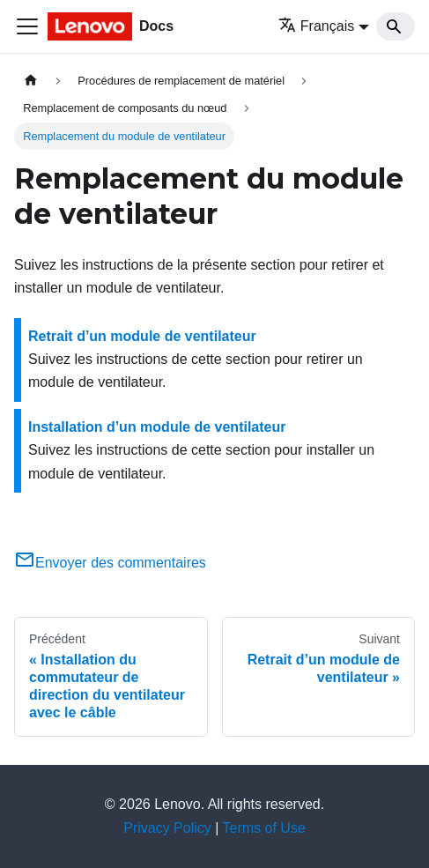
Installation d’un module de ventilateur (157, 427)
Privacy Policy (167, 828)
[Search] (396, 26)
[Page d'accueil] (31, 81)
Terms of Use (264, 828)
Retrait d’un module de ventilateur (142, 336)
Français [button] (316, 26)
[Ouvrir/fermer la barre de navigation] (27, 26)
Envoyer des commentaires (110, 563)
